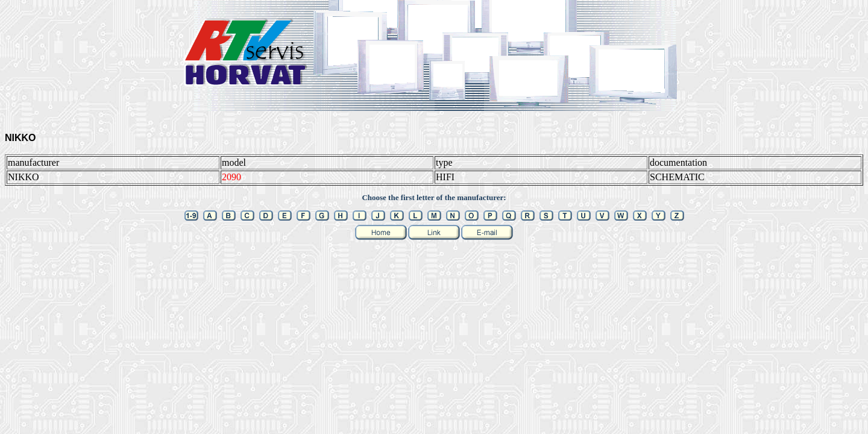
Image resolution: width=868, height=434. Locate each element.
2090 (231, 177)
